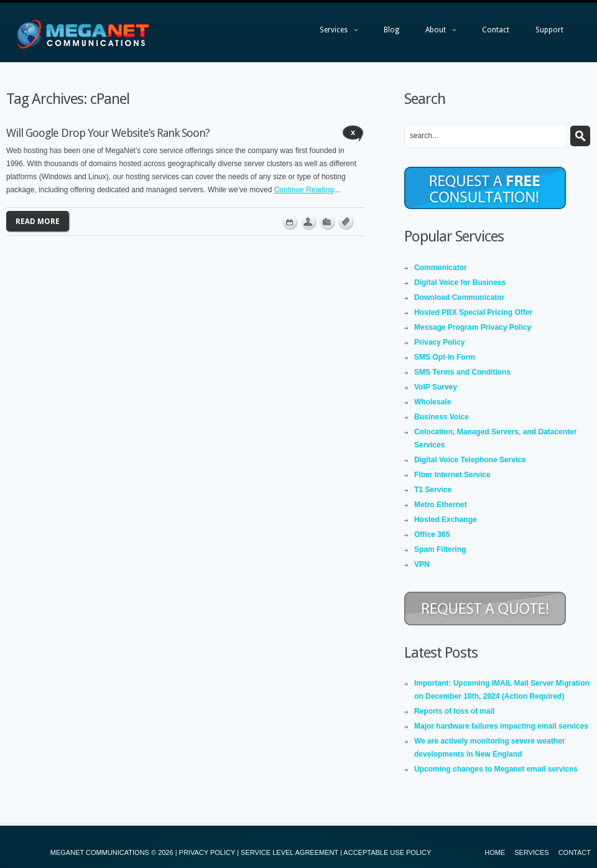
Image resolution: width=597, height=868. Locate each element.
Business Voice (442, 417)
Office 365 (432, 534)
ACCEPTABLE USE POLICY (387, 852)
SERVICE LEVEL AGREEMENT (289, 852)
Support (549, 30)
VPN (422, 564)
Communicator (441, 268)
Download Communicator (459, 297)
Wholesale (433, 402)
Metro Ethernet (441, 505)
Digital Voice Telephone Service (470, 460)
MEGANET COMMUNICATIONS (100, 852)
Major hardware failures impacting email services (501, 726)
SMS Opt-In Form (445, 357)
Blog (391, 30)
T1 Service (433, 490)
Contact (496, 30)
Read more (38, 222)
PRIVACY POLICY (207, 852)
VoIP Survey (436, 387)
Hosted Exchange (446, 520)
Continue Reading (304, 190)
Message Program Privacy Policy (473, 327)
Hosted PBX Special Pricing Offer (473, 312)
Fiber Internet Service (452, 475)
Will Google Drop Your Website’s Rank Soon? (108, 133)
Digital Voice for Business (460, 282)
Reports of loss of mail (454, 711)
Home (495, 852)
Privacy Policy (439, 342)
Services (332, 33)
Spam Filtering (440, 549)
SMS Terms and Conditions (462, 372)
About (434, 33)
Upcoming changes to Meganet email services (496, 769)
